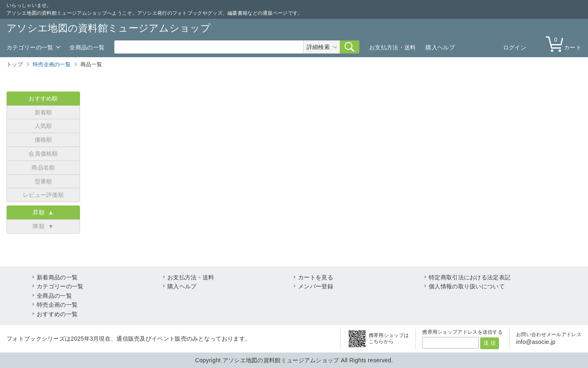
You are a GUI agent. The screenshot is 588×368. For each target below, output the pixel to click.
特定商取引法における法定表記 (470, 277)
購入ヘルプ (440, 47)
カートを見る (316, 277)
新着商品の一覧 (57, 277)
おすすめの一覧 (57, 314)
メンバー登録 (316, 286)
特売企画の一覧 (52, 64)
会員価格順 (43, 154)
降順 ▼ (43, 226)
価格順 (43, 140)
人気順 (43, 126)
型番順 (43, 181)
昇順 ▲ (43, 212)
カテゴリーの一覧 (30, 47)
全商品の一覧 (87, 47)
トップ (15, 64)
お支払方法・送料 (392, 47)
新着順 (43, 112)
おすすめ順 (43, 98)
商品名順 (43, 167)
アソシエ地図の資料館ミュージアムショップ (109, 28)
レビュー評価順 (43, 195)
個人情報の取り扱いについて (467, 286)
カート (566, 43)
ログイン (515, 47)
